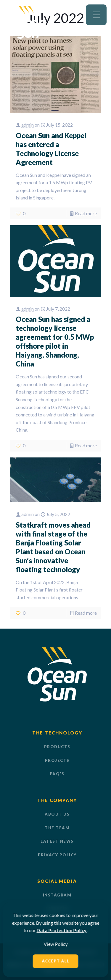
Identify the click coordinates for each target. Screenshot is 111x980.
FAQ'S (57, 774)
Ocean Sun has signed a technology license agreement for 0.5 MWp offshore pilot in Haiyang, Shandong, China (55, 341)
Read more (86, 213)
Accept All (56, 961)
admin (28, 125)
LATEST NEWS (57, 841)
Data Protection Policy (62, 930)
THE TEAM (57, 828)
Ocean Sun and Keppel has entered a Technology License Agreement (51, 149)
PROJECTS (57, 760)
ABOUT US (57, 814)
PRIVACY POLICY (57, 855)
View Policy (55, 944)
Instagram (57, 895)
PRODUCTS (57, 747)
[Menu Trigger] (96, 15)
